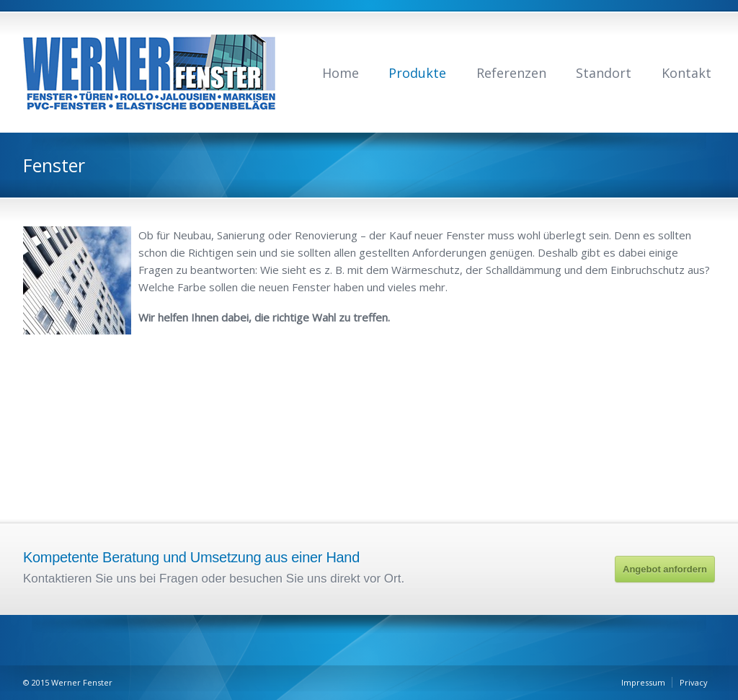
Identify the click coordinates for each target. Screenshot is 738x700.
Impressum (643, 682)
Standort (604, 73)
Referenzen (511, 73)
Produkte (417, 73)
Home (341, 73)
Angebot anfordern (665, 569)
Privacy (694, 682)
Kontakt (686, 73)
